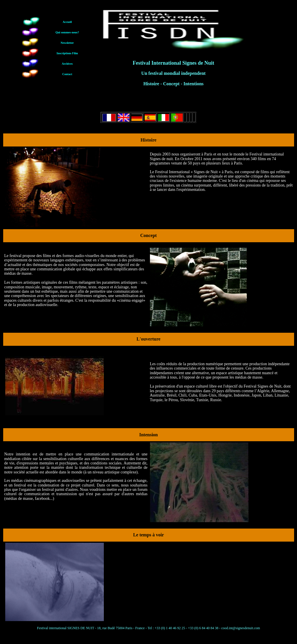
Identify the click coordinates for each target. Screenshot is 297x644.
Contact (67, 74)
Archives (67, 64)
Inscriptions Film (67, 53)
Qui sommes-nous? (67, 32)
